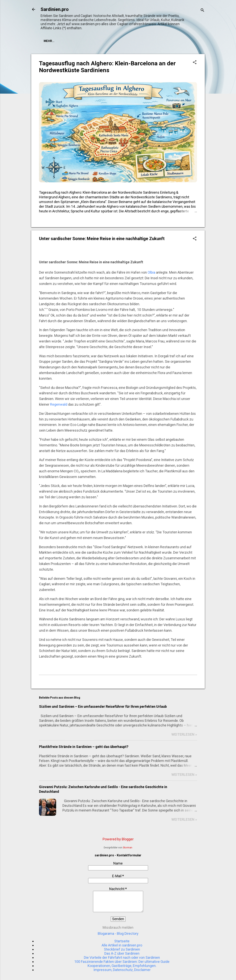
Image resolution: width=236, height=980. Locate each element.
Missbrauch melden (118, 927)
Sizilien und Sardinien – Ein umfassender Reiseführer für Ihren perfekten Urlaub (103, 706)
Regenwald (59, 404)
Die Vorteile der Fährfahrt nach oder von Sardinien (122, 957)
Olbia (151, 272)
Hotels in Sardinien (85, 41)
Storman (128, 847)
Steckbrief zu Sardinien (122, 949)
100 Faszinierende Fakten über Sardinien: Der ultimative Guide (122, 962)
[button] (195, 63)
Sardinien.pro (55, 9)
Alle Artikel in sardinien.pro (122, 945)
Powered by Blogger (118, 839)
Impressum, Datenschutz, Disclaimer (122, 970)
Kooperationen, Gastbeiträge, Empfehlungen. (122, 966)
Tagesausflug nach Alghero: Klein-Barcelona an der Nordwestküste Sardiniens (107, 67)
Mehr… (113, 41)
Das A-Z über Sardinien (122, 953)
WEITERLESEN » (184, 734)
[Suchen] (202, 11)
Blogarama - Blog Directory (118, 933)
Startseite (53, 41)
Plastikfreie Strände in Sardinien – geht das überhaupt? (84, 747)
